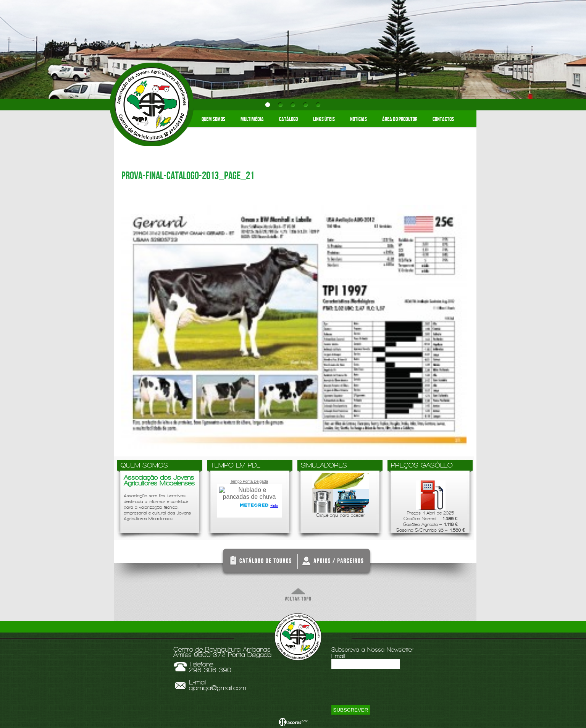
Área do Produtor (400, 119)
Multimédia (252, 119)
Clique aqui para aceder (340, 495)
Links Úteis (324, 119)
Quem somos (213, 119)
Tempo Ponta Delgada (249, 481)
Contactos (443, 119)
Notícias (358, 119)
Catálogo (288, 119)
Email (338, 656)
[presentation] (389, 690)
